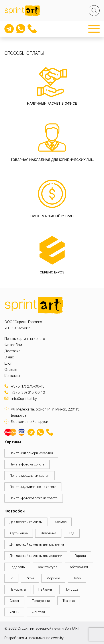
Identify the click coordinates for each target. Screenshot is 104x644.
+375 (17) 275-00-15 (28, 386)
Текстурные (41, 601)
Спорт (14, 601)
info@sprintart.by (24, 399)
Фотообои (13, 345)
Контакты (12, 376)
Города (80, 556)
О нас (9, 357)
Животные (48, 533)
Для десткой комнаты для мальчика (37, 544)
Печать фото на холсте (27, 464)
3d (11, 578)
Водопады (17, 567)
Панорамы (18, 589)
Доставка (12, 351)
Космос (61, 522)
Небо (77, 578)
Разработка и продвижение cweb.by (34, 638)
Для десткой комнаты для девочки (36, 556)
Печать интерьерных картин (31, 453)
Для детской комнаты (26, 522)
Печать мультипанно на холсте (33, 487)
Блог (8, 363)
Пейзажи (45, 589)
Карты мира (19, 533)
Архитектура (48, 567)
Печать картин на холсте (25, 339)
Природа (71, 589)
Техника (69, 601)
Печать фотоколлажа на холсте (34, 498)
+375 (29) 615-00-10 (28, 393)
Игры (30, 578)
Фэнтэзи (38, 612)
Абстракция (79, 567)
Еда (72, 533)
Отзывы (11, 370)
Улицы (14, 612)
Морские (53, 578)
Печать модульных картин (29, 476)
